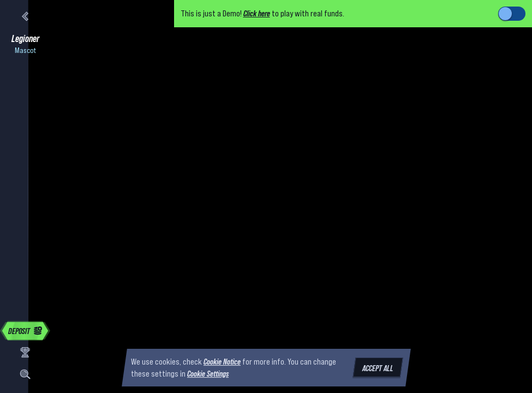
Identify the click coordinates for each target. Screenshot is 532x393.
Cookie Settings (208, 374)
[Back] (25, 16)
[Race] (25, 353)
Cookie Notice (222, 361)
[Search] (25, 374)
